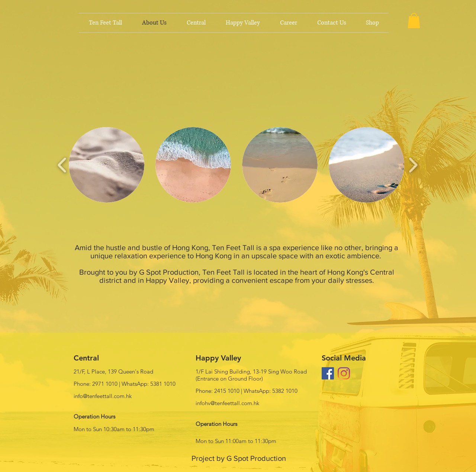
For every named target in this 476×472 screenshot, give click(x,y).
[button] (414, 21)
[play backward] (62, 165)
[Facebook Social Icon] (328, 373)
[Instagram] (344, 373)
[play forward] (413, 165)
